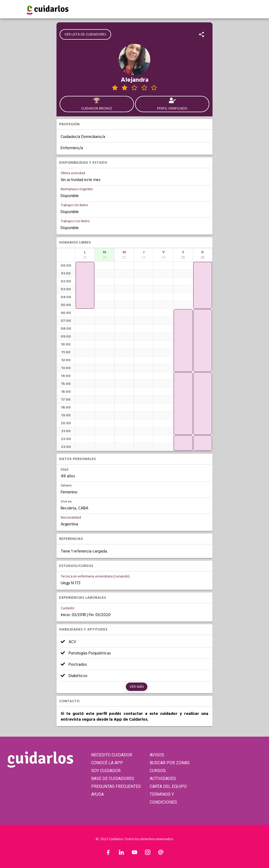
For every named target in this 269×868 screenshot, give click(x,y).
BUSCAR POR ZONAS (170, 763)
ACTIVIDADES (163, 779)
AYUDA (97, 794)
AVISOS (157, 755)
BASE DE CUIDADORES (113, 779)
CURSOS (158, 771)
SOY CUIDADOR (106, 771)
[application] (85, 285)
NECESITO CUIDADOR (112, 755)
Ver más (137, 687)
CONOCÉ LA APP (107, 763)
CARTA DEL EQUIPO (168, 786)
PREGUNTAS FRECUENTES (116, 786)
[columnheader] (85, 255)
